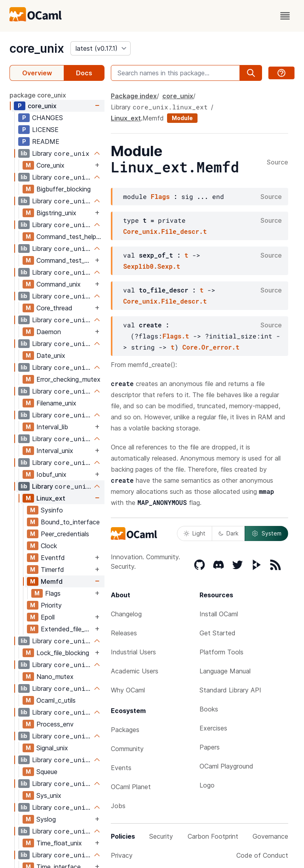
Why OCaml (128, 690)
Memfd (52, 581)
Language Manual (225, 671)
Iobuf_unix (51, 474)
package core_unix (38, 95)
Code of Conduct (262, 855)
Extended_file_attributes (67, 629)
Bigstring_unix (56, 213)
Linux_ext (51, 498)
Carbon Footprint (213, 836)
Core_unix (50, 165)
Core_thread (54, 308)
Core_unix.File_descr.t (165, 231)
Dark (228, 533)
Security (161, 836)
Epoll (48, 617)
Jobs (118, 806)
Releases (124, 633)
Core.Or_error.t (211, 347)
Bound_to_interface (70, 522)
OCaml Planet (131, 787)
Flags (53, 593)
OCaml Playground (226, 766)
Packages (125, 730)
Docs (84, 73)
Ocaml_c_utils (56, 700)
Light (195, 533)
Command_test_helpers (70, 237)
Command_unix (59, 284)
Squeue (47, 772)
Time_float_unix (59, 843)
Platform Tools (221, 652)
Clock (49, 546)
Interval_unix (55, 451)
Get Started (218, 633)
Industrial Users (133, 652)
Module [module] (182, 118)
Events (121, 768)
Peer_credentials (65, 534)
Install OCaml (219, 614)
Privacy (122, 855)
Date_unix (51, 356)
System (266, 533)
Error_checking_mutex (68, 379)
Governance (270, 836)
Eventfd (53, 558)
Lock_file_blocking (63, 653)
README (46, 141)
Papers (210, 747)
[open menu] (285, 16)
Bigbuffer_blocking (64, 189)
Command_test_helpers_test (65, 260)
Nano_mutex (55, 677)
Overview (37, 73)
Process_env (55, 724)
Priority (51, 605)
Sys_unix (49, 795)
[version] (101, 48)
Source (277, 163)
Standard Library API (230, 690)
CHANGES (47, 118)
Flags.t (176, 336)
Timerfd (52, 570)
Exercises (213, 728)
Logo (207, 785)
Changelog (126, 614)
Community (127, 749)
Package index (134, 96)
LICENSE (45, 130)
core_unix (37, 48)
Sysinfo (52, 510)
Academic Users (135, 671)
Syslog (46, 819)
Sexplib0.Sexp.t (152, 266)
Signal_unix (52, 748)
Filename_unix (56, 403)
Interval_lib (52, 427)
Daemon (49, 332)
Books (209, 709)
